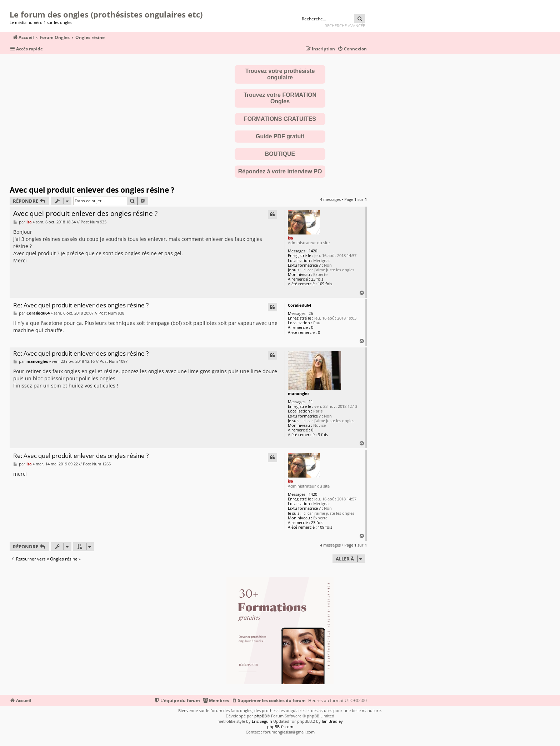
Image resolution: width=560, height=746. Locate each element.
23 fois (317, 279)
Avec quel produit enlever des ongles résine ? (92, 190)
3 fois (323, 434)
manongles (299, 393)
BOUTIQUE (280, 154)
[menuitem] (352, 49)
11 (311, 402)
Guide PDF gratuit (280, 136)
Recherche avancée (345, 26)
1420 (313, 251)
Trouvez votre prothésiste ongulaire (280, 74)
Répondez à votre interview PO (280, 171)
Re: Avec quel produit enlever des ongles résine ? (81, 305)
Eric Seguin (262, 721)
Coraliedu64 (299, 305)
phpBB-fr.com (280, 727)
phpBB (261, 716)
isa (291, 238)
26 (311, 313)
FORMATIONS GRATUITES (280, 119)
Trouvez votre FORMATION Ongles (280, 98)
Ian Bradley (332, 721)
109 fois (325, 284)
